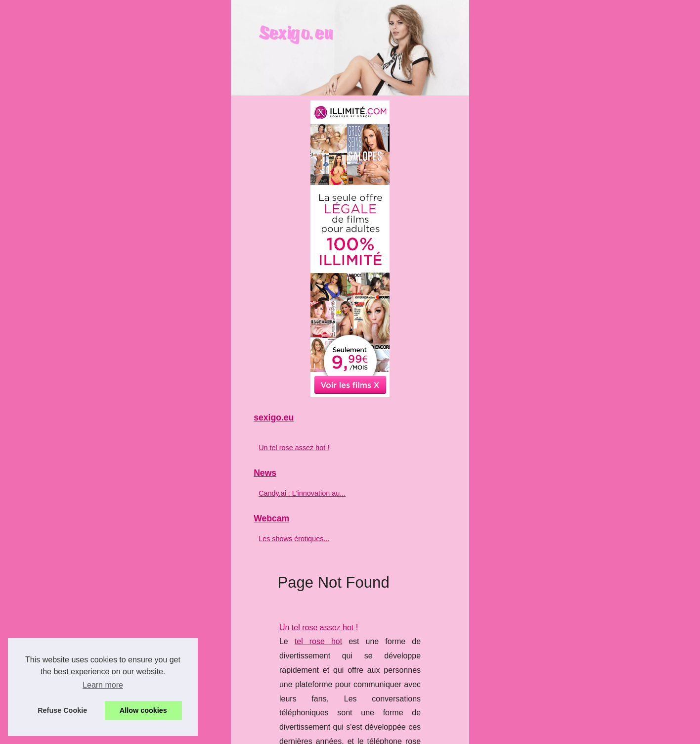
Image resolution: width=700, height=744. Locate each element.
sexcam (524, 548)
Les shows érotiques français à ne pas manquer (291, 534)
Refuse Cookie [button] (62, 710)
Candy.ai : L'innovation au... (109, 636)
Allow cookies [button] (143, 710)
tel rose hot (239, 331)
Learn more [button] (103, 685)
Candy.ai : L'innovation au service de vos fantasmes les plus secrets (326, 418)
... (358, 374)
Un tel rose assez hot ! (246, 317)
